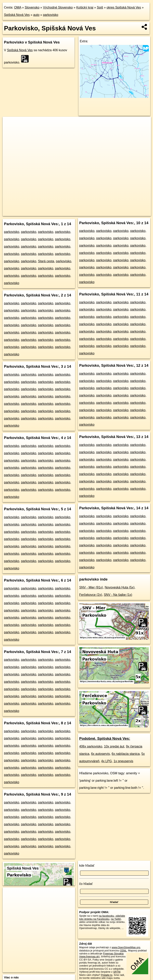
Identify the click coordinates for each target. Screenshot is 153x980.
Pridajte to (107, 975)
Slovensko (32, 7)
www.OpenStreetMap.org (126, 947)
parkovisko (51, 15)
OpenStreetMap (66, 213)
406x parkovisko (91, 746)
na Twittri (116, 919)
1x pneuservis (123, 761)
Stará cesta (46, 261)
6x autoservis (100, 754)
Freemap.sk (87, 213)
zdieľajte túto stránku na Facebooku (102, 917)
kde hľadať (87, 866)
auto (36, 15)
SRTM (117, 972)
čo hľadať (86, 884)
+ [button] (9, 123)
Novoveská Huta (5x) (120, 587)
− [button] (9, 130)
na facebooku (106, 916)
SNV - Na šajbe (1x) (118, 595)
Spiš (100, 7)
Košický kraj (85, 7)
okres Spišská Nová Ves (124, 7)
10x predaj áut (114, 746)
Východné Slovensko (58, 7)
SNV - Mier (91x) (91, 587)
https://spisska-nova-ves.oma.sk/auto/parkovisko (125, 213)
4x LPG (106, 761)
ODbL (123, 951)
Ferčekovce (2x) (91, 595)
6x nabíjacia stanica (126, 754)
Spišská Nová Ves (17, 15)
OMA (18, 7)
